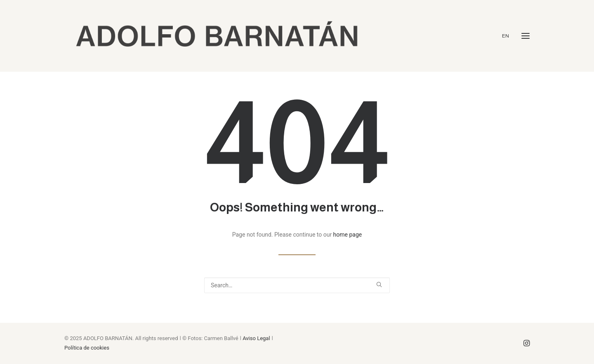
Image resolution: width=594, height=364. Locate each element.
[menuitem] (508, 36)
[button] (526, 36)
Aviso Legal (256, 338)
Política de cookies (87, 348)
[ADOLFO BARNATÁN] (217, 36)
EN (506, 36)
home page (348, 235)
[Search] (297, 285)
